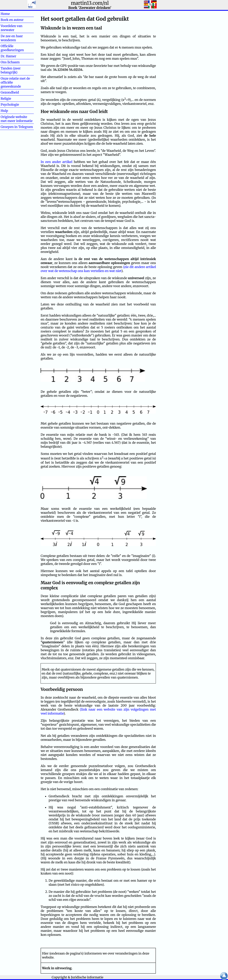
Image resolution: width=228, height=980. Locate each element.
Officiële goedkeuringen (12, 48)
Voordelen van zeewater (11, 28)
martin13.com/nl (90, 3)
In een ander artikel (56, 162)
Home (12, 14)
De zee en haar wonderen (12, 38)
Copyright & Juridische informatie (78, 977)
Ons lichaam (10, 62)
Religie (12, 98)
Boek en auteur (12, 20)
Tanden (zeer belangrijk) (11, 70)
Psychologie (10, 104)
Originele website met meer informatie (16, 119)
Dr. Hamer (8, 56)
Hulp (11, 111)
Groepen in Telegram (17, 127)
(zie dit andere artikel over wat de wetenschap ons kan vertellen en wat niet (98, 269)
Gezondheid (10, 92)
